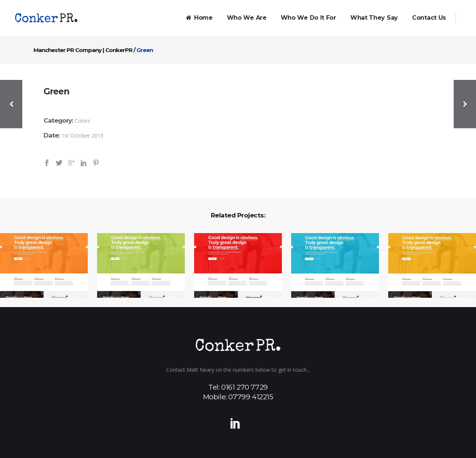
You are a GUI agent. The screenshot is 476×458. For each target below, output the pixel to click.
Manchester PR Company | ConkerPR (83, 50)
